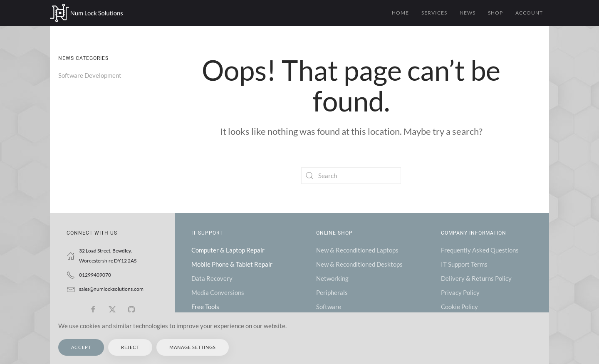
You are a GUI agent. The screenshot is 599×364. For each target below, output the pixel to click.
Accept (81, 347)
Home (400, 13)
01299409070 (95, 275)
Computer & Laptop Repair (228, 250)
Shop (495, 13)
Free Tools (205, 307)
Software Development (90, 75)
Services (434, 13)
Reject (130, 347)
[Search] (351, 176)
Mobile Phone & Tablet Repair (232, 264)
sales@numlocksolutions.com (111, 289)
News (468, 13)
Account (529, 13)
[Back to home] (86, 13)
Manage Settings (193, 347)
